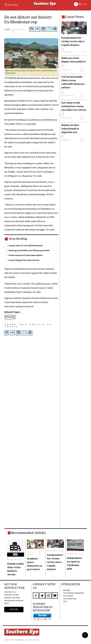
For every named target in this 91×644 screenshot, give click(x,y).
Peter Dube (17, 30)
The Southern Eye (70, 599)
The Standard (68, 596)
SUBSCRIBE (14, 610)
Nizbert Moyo (68, 118)
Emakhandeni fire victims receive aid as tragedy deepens (55, 562)
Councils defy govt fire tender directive (24, 260)
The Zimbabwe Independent (74, 593)
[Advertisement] (31, 433)
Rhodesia (9, 317)
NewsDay (67, 590)
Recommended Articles (29, 533)
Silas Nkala (67, 70)
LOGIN (84, 4)
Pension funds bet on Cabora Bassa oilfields (26, 255)
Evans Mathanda (69, 96)
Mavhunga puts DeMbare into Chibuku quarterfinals (29, 251)
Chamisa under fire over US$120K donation (26, 246)
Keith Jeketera (68, 52)
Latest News (75, 17)
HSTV (65, 602)
